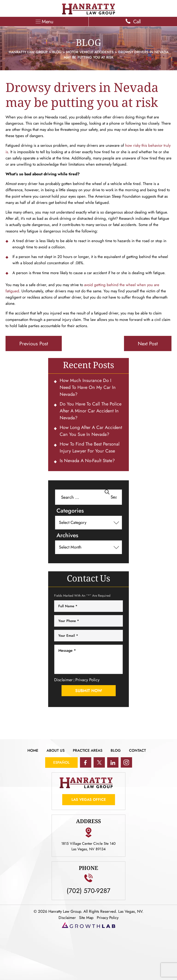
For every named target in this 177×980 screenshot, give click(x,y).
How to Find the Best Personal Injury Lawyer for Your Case (90, 447)
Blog (116, 750)
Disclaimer (63, 680)
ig (126, 762)
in (113, 762)
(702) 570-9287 (88, 890)
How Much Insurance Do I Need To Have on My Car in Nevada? (88, 387)
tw (99, 762)
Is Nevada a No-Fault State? (87, 461)
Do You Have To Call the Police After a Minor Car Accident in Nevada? (91, 411)
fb (86, 762)
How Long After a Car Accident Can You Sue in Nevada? (91, 431)
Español (61, 762)
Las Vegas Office (89, 800)
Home (33, 750)
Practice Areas (88, 750)
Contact (137, 750)
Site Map (86, 918)
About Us (56, 750)
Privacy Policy (87, 680)
